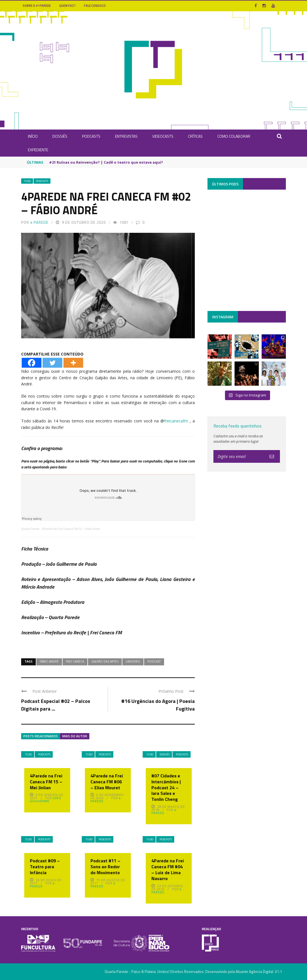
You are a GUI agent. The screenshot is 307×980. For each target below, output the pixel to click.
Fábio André (49, 661)
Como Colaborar (234, 136)
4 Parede (39, 222)
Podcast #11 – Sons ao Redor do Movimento (105, 867)
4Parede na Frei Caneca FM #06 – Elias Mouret (107, 782)
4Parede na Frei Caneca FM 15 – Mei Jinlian (46, 782)
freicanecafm (176, 421)
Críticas (195, 136)
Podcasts (91, 136)
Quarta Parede (30, 529)
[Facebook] (32, 363)
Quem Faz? (67, 6)
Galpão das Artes (105, 661)
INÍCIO (33, 136)
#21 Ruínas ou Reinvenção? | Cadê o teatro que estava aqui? (106, 162)
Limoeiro (133, 661)
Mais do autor (75, 736)
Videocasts (163, 136)
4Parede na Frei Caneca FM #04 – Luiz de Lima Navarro (168, 869)
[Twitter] (52, 363)
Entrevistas (126, 136)
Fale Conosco (95, 6)
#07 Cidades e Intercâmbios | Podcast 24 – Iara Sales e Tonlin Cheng (166, 787)
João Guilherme (46, 800)
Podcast (154, 661)
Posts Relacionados (41, 736)
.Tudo (27, 181)
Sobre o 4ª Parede (37, 6)
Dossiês (60, 136)
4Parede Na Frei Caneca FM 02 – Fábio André (71, 529)
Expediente (38, 150)
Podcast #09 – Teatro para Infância (45, 867)
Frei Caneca (75, 661)
